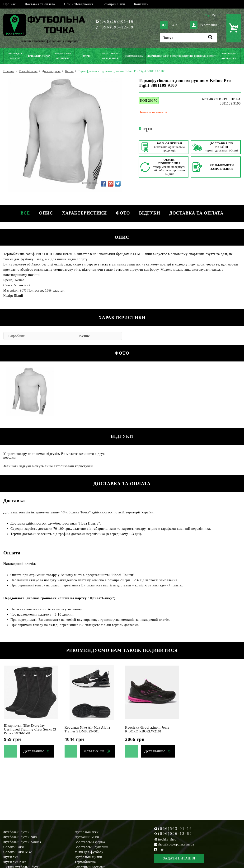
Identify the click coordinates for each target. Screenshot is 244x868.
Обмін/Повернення (79, 4)
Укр (207, 15)
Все (24, 213)
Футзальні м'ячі (87, 837)
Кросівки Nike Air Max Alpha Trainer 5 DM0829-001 (87, 729)
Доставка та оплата (40, 4)
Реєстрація (203, 25)
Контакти (141, 4)
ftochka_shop (167, 839)
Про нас (9, 4)
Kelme (85, 336)
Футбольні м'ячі (87, 832)
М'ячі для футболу (89, 852)
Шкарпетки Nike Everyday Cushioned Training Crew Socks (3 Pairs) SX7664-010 (30, 729)
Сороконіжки (14, 847)
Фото (123, 213)
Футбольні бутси (16, 832)
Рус (215, 15)
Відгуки (150, 213)
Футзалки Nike (15, 862)
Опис (45, 213)
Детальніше (34, 751)
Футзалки (11, 857)
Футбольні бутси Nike (21, 837)
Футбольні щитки (88, 857)
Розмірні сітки (114, 4)
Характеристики (84, 213)
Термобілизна (85, 862)
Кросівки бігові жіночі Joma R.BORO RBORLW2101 (147, 729)
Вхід (169, 25)
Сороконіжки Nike (18, 852)
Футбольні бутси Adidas (22, 842)
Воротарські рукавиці (91, 847)
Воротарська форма (90, 842)
